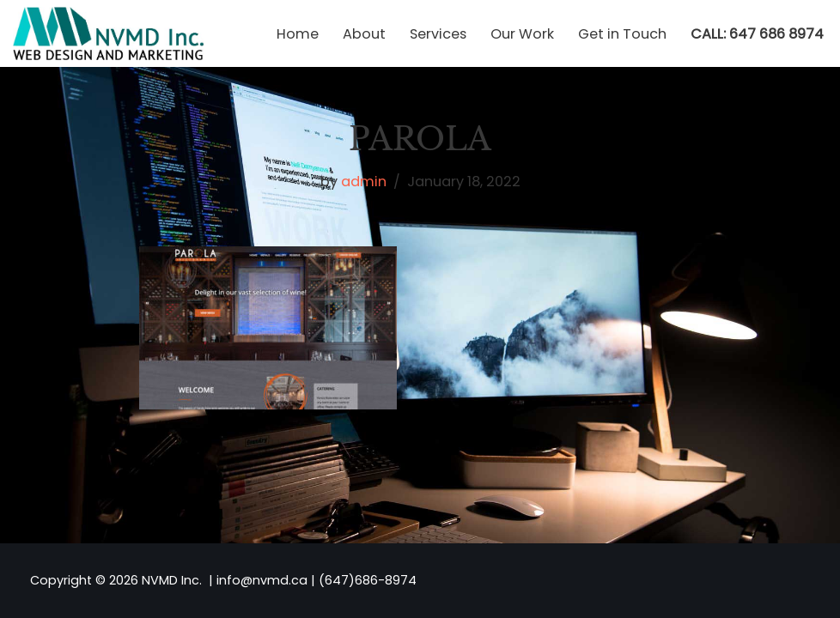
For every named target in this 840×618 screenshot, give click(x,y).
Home (298, 34)
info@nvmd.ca (262, 580)
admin (364, 182)
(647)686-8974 (368, 580)
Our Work (522, 34)
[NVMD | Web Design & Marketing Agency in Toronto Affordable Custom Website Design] (108, 33)
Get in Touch (622, 34)
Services (438, 34)
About (364, 34)
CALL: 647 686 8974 (757, 34)
